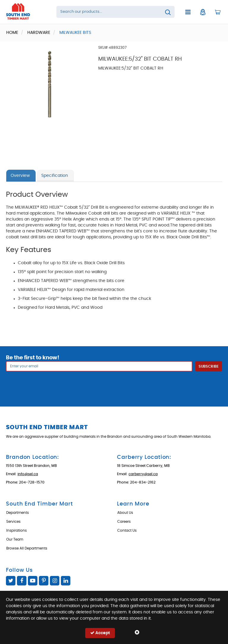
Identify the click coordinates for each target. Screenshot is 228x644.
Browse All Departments (27, 548)
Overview (20, 176)
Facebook (22, 581)
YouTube (33, 581)
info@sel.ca (28, 474)
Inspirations (16, 530)
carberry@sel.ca (143, 474)
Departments (18, 513)
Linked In (66, 581)
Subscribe (209, 366)
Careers (124, 522)
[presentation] (114, 385)
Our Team (15, 539)
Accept (100, 633)
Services (13, 522)
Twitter (11, 581)
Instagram (55, 581)
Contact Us (127, 530)
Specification (55, 176)
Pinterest (44, 581)
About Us (125, 513)
